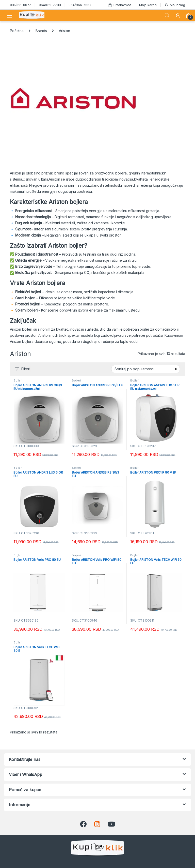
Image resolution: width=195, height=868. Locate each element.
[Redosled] (146, 369)
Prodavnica (120, 5)
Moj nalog (175, 5)
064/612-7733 (50, 5)
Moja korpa (148, 5)
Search (167, 16)
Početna (17, 31)
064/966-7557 (80, 5)
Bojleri (18, 380)
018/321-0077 (20, 5)
